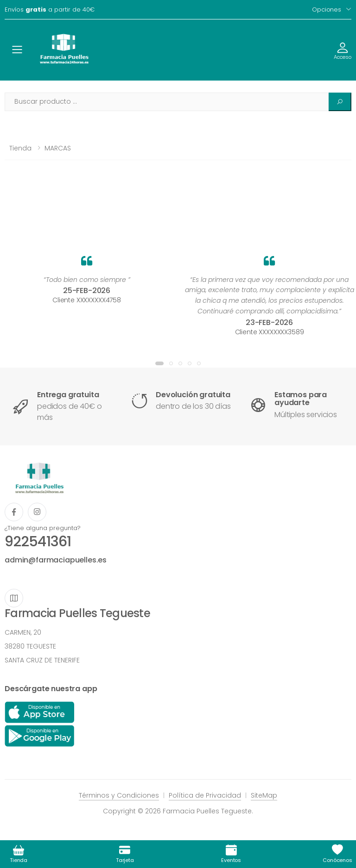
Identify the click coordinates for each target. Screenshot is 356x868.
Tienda (20, 148)
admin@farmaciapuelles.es (56, 560)
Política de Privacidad (205, 795)
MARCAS (58, 148)
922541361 (38, 542)
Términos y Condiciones (119, 795)
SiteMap (264, 795)
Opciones (327, 9)
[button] (159, 363)
